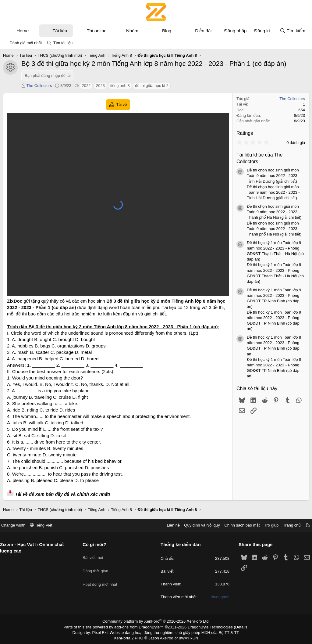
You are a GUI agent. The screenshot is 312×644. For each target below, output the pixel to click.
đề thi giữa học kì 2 (152, 86)
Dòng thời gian (98, 566)
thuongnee (218, 597)
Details (235, 627)
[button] (34, 31)
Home (23, 31)
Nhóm (132, 31)
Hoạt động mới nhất (102, 577)
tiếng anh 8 (120, 86)
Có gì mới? (97, 544)
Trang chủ (287, 525)
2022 (86, 86)
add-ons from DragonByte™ (140, 627)
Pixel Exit (105, 631)
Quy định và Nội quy (197, 525)
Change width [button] (18, 525)
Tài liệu (60, 31)
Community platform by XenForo (156, 621)
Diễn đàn (204, 31)
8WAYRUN (186, 637)
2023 (100, 86)
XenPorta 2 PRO (131, 637)
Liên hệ (168, 525)
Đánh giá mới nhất (26, 43)
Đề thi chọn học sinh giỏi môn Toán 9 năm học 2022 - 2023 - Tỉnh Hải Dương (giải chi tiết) (273, 176)
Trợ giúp (267, 525)
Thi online (97, 31)
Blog (167, 31)
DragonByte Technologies (206, 627)
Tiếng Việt (46, 525)
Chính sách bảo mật (237, 525)
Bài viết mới (95, 555)
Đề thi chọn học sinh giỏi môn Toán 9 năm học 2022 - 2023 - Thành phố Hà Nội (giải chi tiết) (274, 212)
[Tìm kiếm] (292, 31)
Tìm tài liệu (63, 43)
